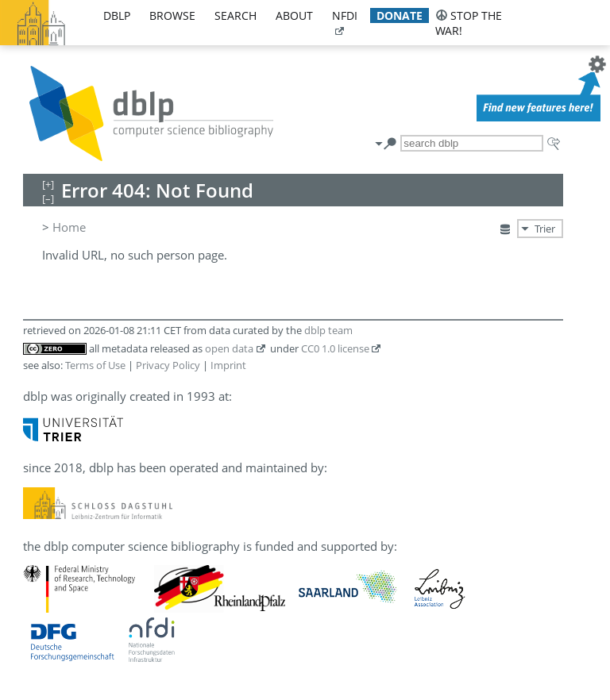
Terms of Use (95, 365)
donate (400, 15)
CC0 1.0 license (335, 348)
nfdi (345, 15)
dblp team (328, 330)
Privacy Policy (168, 365)
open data (229, 348)
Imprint (228, 365)
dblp (117, 15)
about (294, 15)
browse (172, 15)
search (236, 15)
